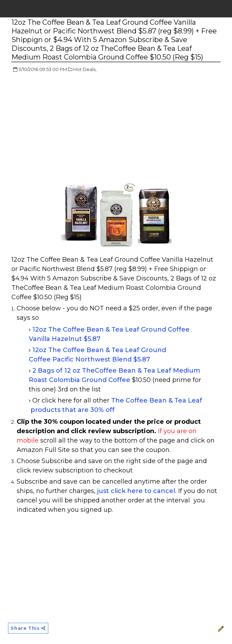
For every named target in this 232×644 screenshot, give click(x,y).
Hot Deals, (85, 69)
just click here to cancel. (137, 491)
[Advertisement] (70, 129)
